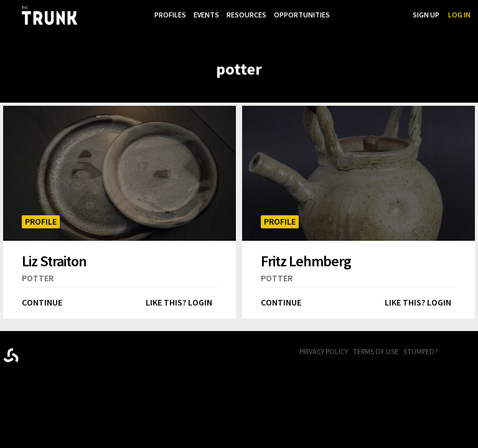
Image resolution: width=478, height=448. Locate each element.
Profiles (165, 15)
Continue (42, 299)
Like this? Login (179, 299)
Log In (459, 15)
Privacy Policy (324, 348)
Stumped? (420, 348)
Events (203, 15)
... (340, 15)
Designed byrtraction (11, 351)
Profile (41, 218)
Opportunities (301, 15)
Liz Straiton (54, 257)
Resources (244, 15)
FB (456, 348)
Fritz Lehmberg (306, 257)
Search (391, 15)
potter (38, 274)
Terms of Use (376, 348)
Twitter (472, 348)
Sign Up (426, 15)
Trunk (65, 349)
